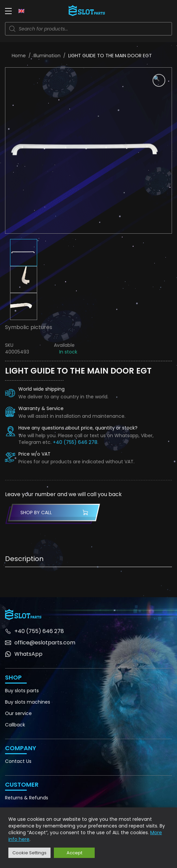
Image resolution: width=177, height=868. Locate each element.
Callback (15, 725)
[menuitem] (21, 11)
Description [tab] (24, 559)
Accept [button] (74, 853)
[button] (159, 80)
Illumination (47, 56)
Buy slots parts (22, 691)
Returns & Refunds (27, 798)
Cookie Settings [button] (29, 853)
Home (19, 56)
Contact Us (18, 761)
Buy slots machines (28, 702)
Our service (18, 713)
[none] (21, 11)
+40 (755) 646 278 (75, 442)
